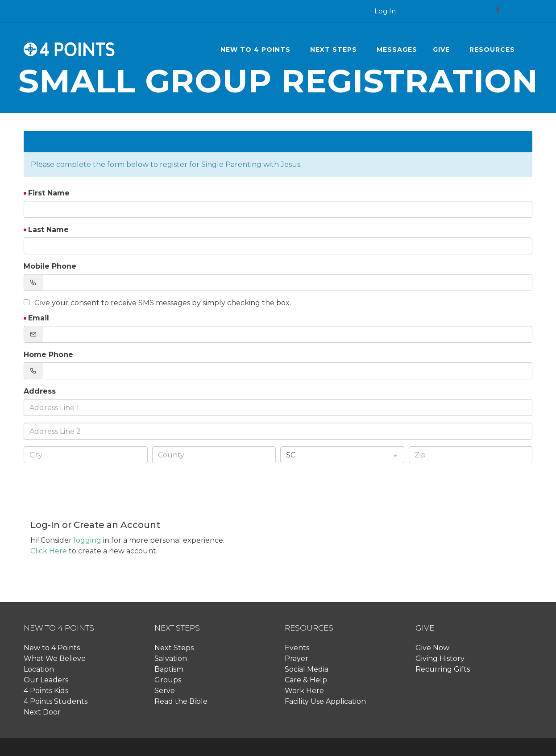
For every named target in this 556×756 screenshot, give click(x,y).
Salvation (171, 658)
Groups (168, 680)
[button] (257, 50)
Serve (165, 691)
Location (39, 669)
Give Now (432, 648)
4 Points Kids (46, 691)
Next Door (42, 712)
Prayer (297, 658)
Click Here (49, 551)
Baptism (169, 669)
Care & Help (306, 680)
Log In (385, 11)
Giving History (440, 658)
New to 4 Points (52, 648)
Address (40, 391)
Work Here (304, 691)
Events (297, 648)
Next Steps (174, 648)
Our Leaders (46, 680)
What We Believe (55, 658)
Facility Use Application (325, 701)
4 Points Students (56, 701)
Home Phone (48, 355)
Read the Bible (181, 701)
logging (87, 540)
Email (39, 318)
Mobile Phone (50, 266)
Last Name (48, 230)
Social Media (307, 669)
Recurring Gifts (443, 669)
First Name (49, 193)
